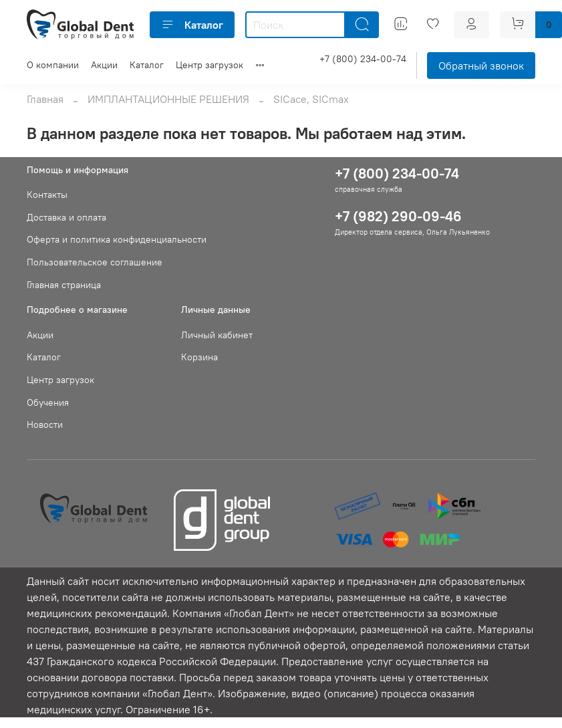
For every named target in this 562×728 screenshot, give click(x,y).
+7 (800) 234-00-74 (363, 59)
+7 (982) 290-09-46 (398, 216)
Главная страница (64, 285)
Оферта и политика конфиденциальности (117, 239)
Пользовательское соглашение (95, 262)
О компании (53, 65)
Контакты (47, 195)
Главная (45, 99)
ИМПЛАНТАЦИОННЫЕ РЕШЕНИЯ (168, 99)
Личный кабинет (217, 335)
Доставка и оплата (66, 217)
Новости (45, 424)
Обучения (48, 402)
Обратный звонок (481, 66)
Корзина (199, 357)
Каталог (192, 25)
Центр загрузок (209, 65)
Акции (104, 65)
